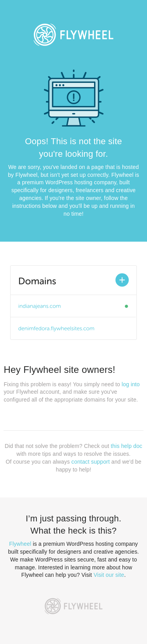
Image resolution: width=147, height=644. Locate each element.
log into (131, 384)
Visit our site (109, 575)
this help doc (127, 446)
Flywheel (20, 544)
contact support (91, 462)
